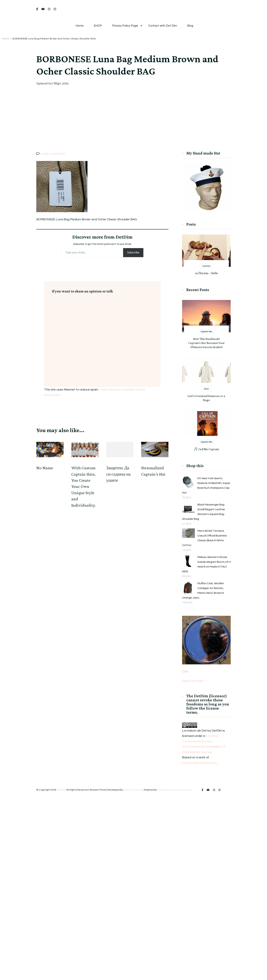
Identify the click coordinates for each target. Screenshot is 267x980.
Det (185, 671)
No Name (45, 468)
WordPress (163, 790)
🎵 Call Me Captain (206, 449)
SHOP (98, 26)
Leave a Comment (52, 154)
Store (206, 389)
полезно (206, 266)
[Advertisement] (133, 119)
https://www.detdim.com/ (200, 763)
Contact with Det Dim (163, 26)
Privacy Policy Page (125, 26)
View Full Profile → (195, 681)
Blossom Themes (133, 790)
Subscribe (133, 252)
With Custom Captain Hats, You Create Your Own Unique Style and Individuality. (84, 486)
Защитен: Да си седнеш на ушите (118, 474)
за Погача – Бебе (206, 273)
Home (80, 26)
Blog (190, 26)
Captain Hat (206, 331)
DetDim (61, 790)
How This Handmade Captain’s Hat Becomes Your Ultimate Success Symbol (206, 343)
